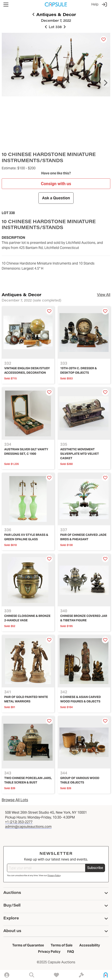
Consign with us (56, 184)
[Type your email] (46, 868)
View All (104, 295)
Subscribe (95, 868)
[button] (6, 5)
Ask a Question (56, 198)
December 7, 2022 (56, 20)
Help (95, 4)
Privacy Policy (54, 875)
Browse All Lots (15, 800)
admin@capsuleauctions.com (28, 827)
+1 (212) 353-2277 (19, 822)
